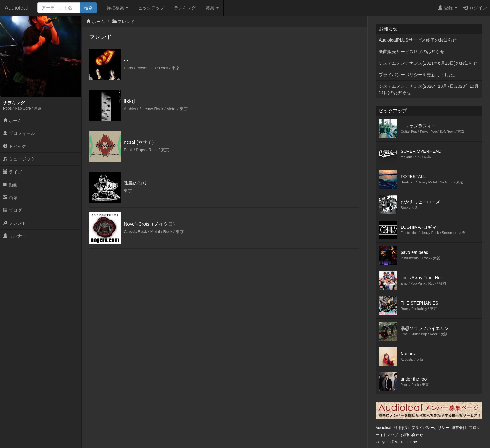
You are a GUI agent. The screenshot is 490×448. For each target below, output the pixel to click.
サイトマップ (387, 435)
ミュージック (19, 159)
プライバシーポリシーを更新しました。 (418, 75)
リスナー (15, 236)
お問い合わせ (412, 435)
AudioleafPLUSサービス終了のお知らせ (418, 40)
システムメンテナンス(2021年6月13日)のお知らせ (428, 63)
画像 (10, 197)
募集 (212, 8)
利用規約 (401, 428)
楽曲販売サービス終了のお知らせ (412, 52)
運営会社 (459, 428)
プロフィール (19, 133)
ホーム (12, 121)
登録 (448, 8)
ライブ (12, 172)
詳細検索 (117, 8)
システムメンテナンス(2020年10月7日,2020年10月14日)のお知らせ (429, 89)
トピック (15, 146)
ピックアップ (151, 8)
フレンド (15, 223)
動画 (10, 185)
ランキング (185, 8)
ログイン (475, 8)
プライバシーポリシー (430, 428)
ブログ (12, 210)
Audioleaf (16, 8)
